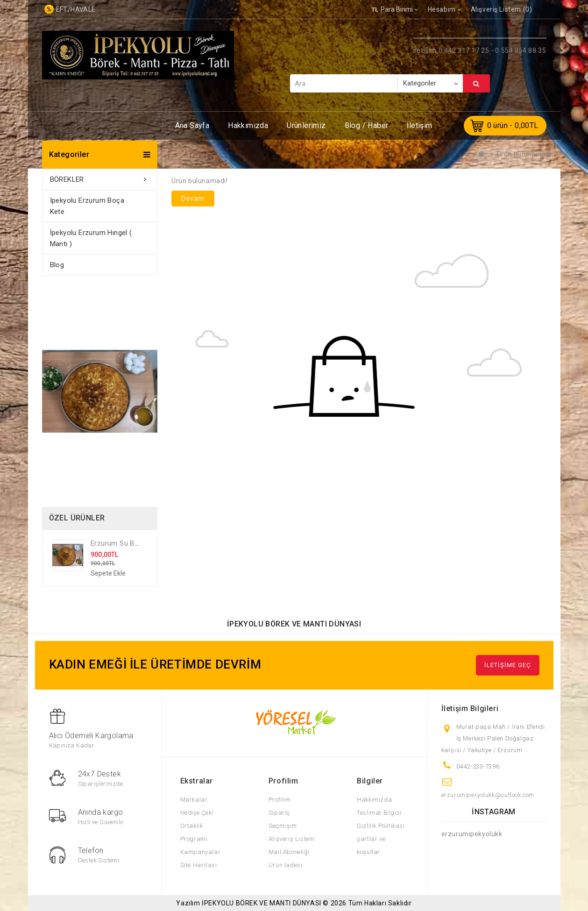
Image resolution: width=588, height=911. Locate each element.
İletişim (419, 125)
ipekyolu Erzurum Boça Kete (87, 206)
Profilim (280, 800)
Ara (476, 84)
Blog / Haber (367, 125)
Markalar (194, 800)
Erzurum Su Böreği (121, 543)
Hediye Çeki (197, 813)
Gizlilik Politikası (381, 826)
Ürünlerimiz (306, 125)
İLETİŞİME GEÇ (508, 665)
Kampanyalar (201, 852)
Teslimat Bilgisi (379, 813)
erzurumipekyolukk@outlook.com (488, 795)
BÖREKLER (67, 179)
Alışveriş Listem (292, 839)
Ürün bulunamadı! (525, 154)
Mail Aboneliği (289, 852)
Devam (193, 199)
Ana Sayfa (192, 125)
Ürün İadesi (286, 865)
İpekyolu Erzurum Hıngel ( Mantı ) (91, 238)
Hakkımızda (248, 125)
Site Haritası (199, 865)
